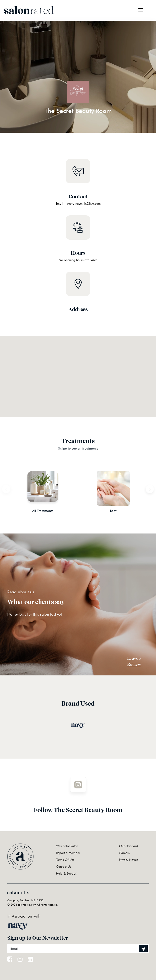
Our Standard (128, 846)
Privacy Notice (129, 860)
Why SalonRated (67, 846)
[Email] (78, 949)
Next (152, 487)
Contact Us (64, 867)
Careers (124, 853)
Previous (4, 487)
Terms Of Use (65, 860)
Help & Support (67, 873)
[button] (78, 371)
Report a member (68, 853)
